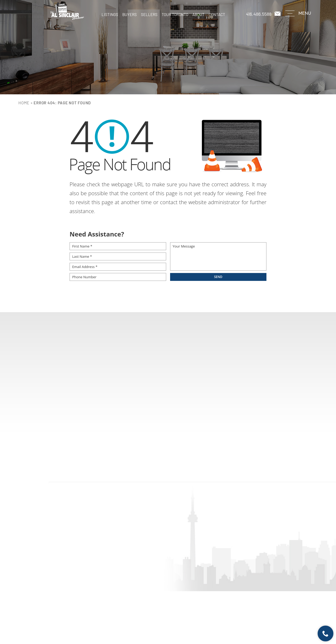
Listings (110, 14)
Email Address (235, 383)
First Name (81, 383)
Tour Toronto (175, 14)
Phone (177, 383)
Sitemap (210, 626)
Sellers (149, 14)
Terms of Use (195, 626)
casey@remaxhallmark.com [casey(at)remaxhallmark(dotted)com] (183, 541)
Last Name (131, 383)
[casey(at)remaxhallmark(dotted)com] (278, 14)
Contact (217, 14)
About (198, 14)
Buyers (130, 14)
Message (79, 406)
